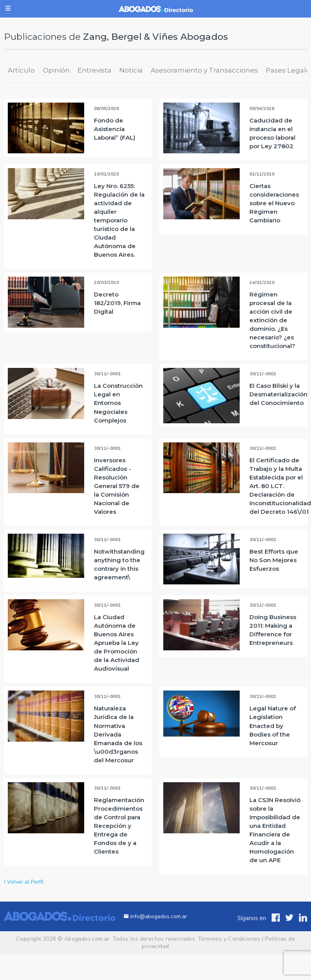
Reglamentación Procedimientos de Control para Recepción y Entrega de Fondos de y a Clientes (119, 826)
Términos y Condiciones (229, 939)
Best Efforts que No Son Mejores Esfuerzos (274, 560)
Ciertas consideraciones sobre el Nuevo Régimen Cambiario (274, 203)
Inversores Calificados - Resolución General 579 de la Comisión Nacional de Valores (117, 486)
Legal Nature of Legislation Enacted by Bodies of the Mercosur (273, 725)
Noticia (131, 70)
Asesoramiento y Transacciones (204, 70)
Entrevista (95, 70)
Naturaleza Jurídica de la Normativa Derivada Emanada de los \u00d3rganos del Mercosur (118, 734)
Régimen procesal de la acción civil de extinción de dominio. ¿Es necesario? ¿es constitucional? (272, 320)
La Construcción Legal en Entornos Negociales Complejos (118, 403)
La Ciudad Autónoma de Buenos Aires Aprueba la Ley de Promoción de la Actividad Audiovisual (117, 643)
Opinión (56, 70)
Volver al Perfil (24, 882)
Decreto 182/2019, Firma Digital (117, 303)
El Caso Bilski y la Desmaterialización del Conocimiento (278, 394)
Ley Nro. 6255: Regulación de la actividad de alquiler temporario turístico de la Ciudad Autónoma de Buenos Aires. (119, 220)
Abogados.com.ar (87, 939)
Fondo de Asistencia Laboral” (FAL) (115, 129)
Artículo (21, 70)
